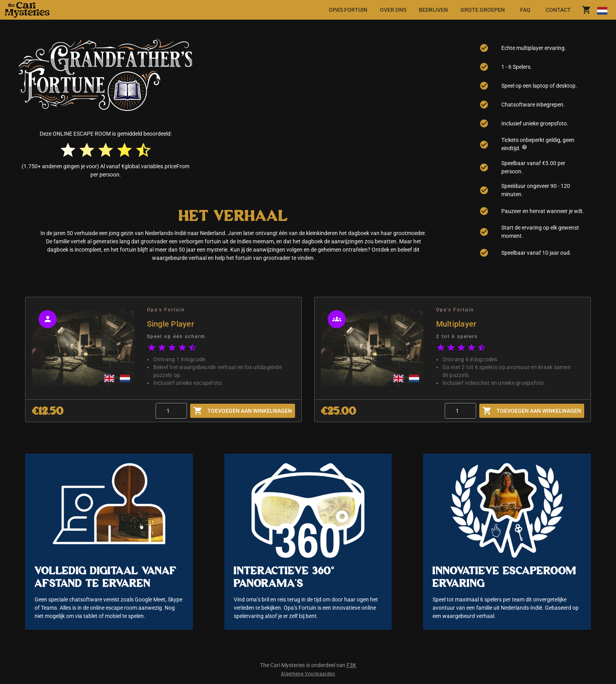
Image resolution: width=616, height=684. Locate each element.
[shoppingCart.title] (587, 10)
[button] (85, 10)
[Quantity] (171, 411)
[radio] (68, 150)
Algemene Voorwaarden (308, 674)
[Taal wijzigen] (602, 10)
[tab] (348, 10)
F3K (351, 665)
